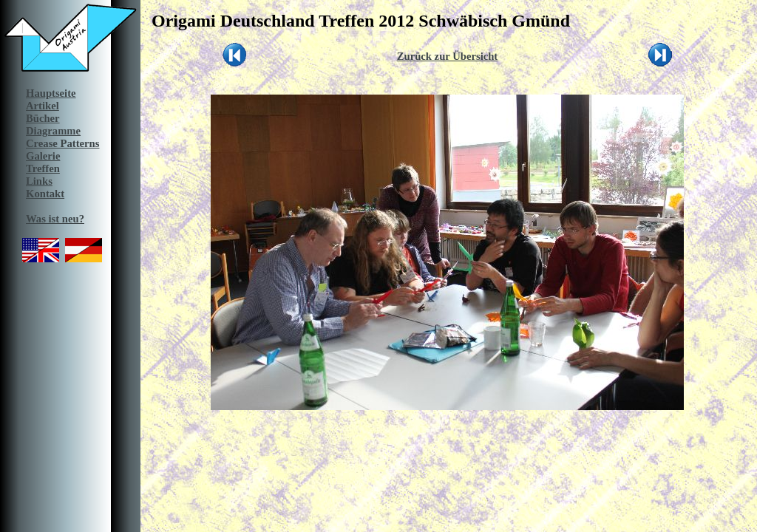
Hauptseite (51, 93)
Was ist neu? (55, 219)
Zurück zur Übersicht (448, 56)
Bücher (43, 118)
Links (39, 181)
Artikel (43, 106)
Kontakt (45, 194)
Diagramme (53, 131)
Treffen (43, 168)
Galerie (43, 156)
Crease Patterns (62, 143)
